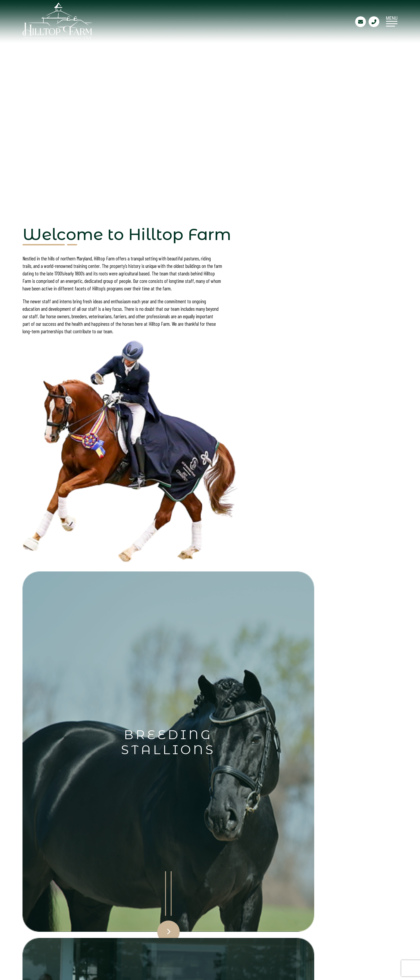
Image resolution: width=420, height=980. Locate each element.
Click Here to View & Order (105, 669)
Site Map (162, 932)
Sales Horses (105, 922)
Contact (162, 922)
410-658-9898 (260, 929)
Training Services (173, 912)
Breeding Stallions (112, 912)
